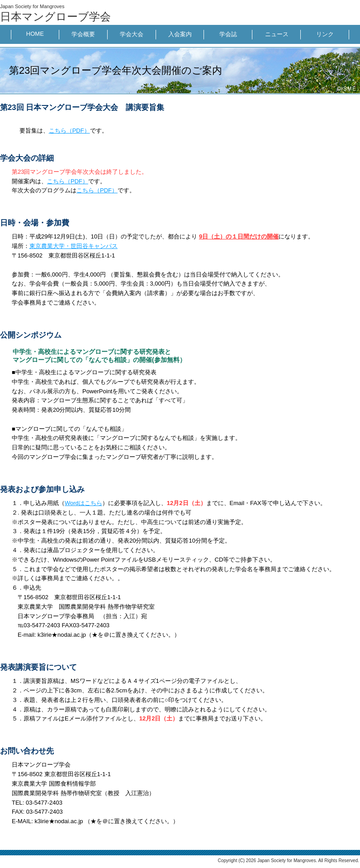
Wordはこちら (83, 503)
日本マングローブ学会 (55, 17)
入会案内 (180, 34)
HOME (35, 34)
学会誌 (228, 34)
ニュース (277, 34)
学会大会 (132, 34)
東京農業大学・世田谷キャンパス (73, 246)
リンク (325, 34)
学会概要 (83, 34)
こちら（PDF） (69, 131)
